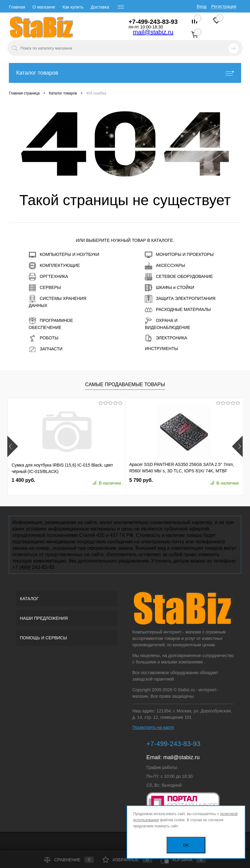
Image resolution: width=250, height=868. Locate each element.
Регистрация (224, 6)
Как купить (73, 7)
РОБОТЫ (44, 338)
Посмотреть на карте (153, 727)
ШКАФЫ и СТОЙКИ (169, 288)
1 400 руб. (23, 480)
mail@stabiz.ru (153, 32)
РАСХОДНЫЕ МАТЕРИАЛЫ (178, 310)
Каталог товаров (125, 73)
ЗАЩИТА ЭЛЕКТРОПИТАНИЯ (180, 299)
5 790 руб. (141, 480)
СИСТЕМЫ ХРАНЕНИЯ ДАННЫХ (57, 301)
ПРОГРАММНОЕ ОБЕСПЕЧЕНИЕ (51, 323)
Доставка (100, 7)
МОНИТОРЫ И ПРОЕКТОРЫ (179, 255)
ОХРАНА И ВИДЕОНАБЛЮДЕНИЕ (168, 323)
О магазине (44, 7)
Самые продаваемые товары (125, 384)
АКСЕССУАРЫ (165, 266)
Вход (202, 6)
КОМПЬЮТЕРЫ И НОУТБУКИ (64, 255)
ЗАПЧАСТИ (46, 349)
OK (186, 845)
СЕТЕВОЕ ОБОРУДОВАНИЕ (179, 277)
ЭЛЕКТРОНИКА (166, 338)
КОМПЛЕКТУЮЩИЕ (54, 266)
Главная (17, 7)
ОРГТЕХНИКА (48, 277)
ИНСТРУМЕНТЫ (161, 349)
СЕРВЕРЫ (45, 288)
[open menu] (121, 7)
